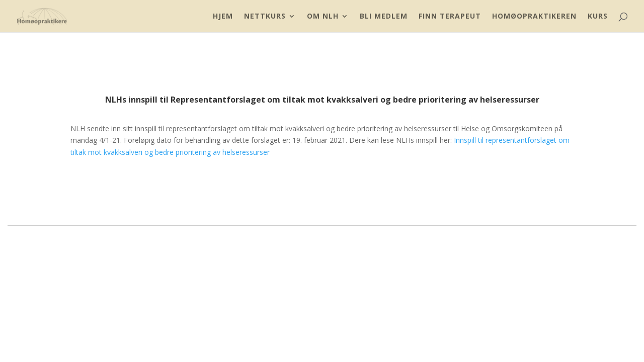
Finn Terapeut (450, 17)
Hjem (223, 17)
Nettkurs (265, 17)
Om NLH (323, 17)
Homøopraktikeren (534, 17)
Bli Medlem (384, 17)
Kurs (598, 17)
